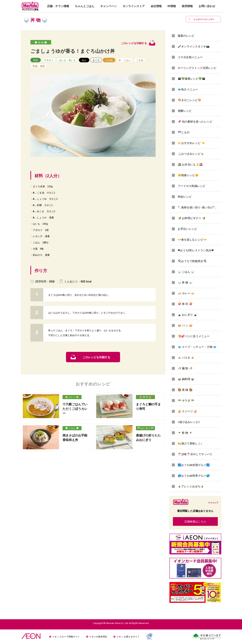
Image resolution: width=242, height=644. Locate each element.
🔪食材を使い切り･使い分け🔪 (197, 207)
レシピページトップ (204, 19)
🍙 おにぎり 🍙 (145, 428)
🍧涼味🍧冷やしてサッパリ (195, 454)
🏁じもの (184, 132)
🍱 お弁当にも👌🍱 (190, 165)
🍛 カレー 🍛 (72, 397)
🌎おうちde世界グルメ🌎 (194, 476)
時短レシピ (185, 197)
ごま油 (140, 60)
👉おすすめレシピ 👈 (191, 143)
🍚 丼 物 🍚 (41, 43)
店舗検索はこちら (195, 522)
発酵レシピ (185, 111)
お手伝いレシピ (187, 229)
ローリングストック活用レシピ (197, 68)
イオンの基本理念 (98, 637)
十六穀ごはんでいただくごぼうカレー (75, 409)
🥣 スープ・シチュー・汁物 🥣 (197, 347)
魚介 (84, 60)
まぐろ (96, 60)
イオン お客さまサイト (128, 637)
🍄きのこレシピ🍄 (189, 100)
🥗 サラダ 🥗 (186, 401)
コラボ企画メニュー (190, 57)
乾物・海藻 (39, 66)
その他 (109, 60)
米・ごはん (125, 60)
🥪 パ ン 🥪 (185, 325)
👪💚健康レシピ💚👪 (192, 79)
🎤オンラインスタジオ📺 (194, 46)
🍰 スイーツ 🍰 (188, 411)
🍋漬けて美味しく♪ (190, 443)
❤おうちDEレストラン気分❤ (196, 250)
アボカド (49, 60)
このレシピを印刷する (96, 357)
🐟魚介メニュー (188, 89)
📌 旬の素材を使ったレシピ (195, 122)
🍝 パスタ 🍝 (186, 358)
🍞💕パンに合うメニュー (194, 336)
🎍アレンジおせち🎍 (191, 486)
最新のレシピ (186, 36)
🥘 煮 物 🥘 (185, 390)
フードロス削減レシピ (192, 186)
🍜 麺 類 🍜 (185, 368)
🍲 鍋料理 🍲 (186, 379)
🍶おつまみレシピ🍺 (191, 154)
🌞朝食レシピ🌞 (188, 175)
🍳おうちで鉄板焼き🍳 (192, 261)
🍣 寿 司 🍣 (145, 397)
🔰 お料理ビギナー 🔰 (192, 218)
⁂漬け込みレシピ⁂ (189, 422)
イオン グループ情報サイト (66, 637)
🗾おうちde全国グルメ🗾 (194, 465)
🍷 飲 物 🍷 (185, 433)
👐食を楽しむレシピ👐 (192, 240)
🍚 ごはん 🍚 (72, 428)
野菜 (36, 60)
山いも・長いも (67, 60)
